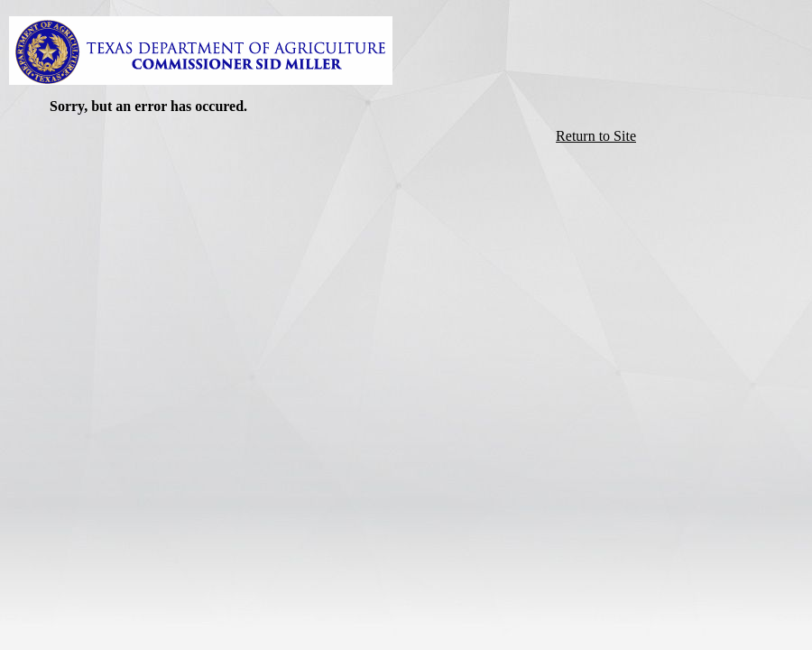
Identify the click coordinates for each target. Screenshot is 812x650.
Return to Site (596, 136)
